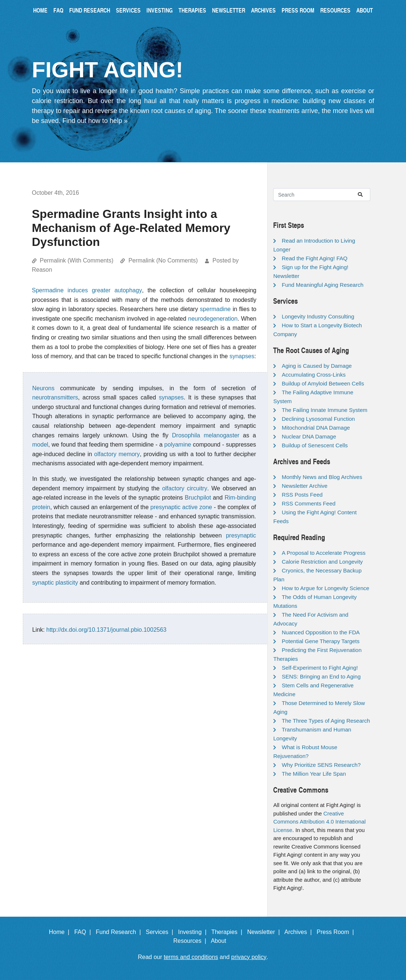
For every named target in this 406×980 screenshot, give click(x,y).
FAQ (58, 10)
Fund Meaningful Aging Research (322, 285)
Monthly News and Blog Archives (322, 477)
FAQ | (84, 932)
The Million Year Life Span (314, 774)
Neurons (43, 388)
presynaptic (241, 535)
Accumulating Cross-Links (313, 375)
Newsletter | (265, 932)
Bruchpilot (198, 498)
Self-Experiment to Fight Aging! (320, 668)
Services (128, 10)
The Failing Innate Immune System (324, 410)
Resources (335, 10)
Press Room (298, 10)
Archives (263, 10)
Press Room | (337, 932)
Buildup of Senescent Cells (315, 445)
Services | (161, 932)
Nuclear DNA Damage (309, 436)
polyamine (178, 445)
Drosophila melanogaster (206, 435)
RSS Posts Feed (302, 495)
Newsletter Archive (304, 486)
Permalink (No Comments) (163, 260)
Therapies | (228, 932)
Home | (61, 932)
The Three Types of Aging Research (326, 721)
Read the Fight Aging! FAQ (314, 258)
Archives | (300, 932)
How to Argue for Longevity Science (325, 588)
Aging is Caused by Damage (317, 366)
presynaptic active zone (181, 507)
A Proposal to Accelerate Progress (324, 553)
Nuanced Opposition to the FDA (321, 632)
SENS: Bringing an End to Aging (321, 676)
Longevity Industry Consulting (318, 316)
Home (40, 10)
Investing (160, 10)
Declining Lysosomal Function (318, 419)
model (40, 445)
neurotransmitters (55, 397)
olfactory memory (117, 454)
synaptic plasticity (55, 583)
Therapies (192, 10)
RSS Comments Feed (308, 503)
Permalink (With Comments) (77, 260)
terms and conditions (191, 957)
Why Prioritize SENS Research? (321, 765)
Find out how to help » (95, 121)
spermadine (215, 309)
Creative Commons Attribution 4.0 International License (319, 822)
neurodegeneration (213, 319)
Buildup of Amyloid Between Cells (323, 383)
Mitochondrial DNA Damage (316, 428)
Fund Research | (120, 932)
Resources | (191, 941)
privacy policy (249, 957)
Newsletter (229, 10)
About (365, 10)
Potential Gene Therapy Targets (320, 641)
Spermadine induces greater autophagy (87, 290)
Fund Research (90, 10)
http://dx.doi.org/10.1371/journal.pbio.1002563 (106, 630)
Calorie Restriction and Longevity (322, 562)
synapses (242, 356)
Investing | (194, 932)
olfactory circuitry (185, 488)
